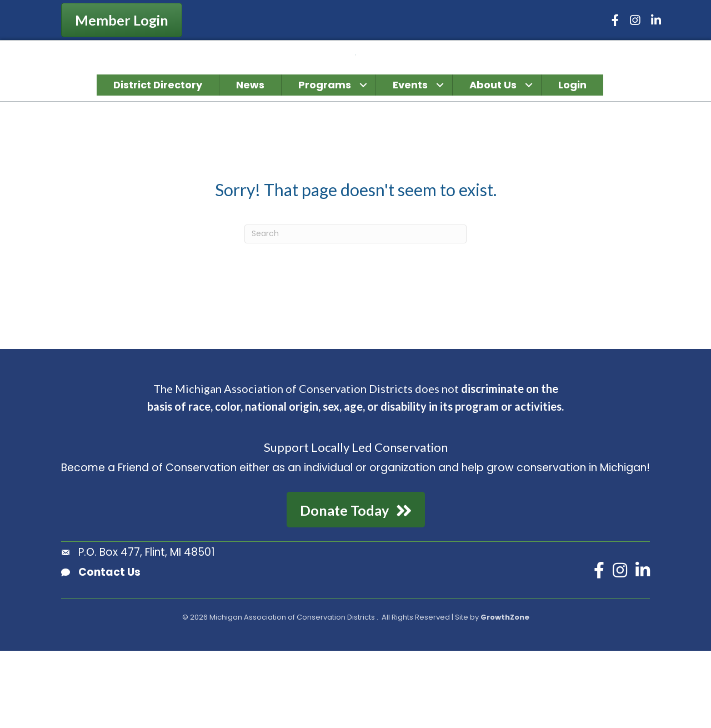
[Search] (355, 311)
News (250, 162)
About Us (493, 162)
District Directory (158, 162)
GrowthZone (505, 695)
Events (410, 162)
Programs (325, 162)
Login (572, 162)
